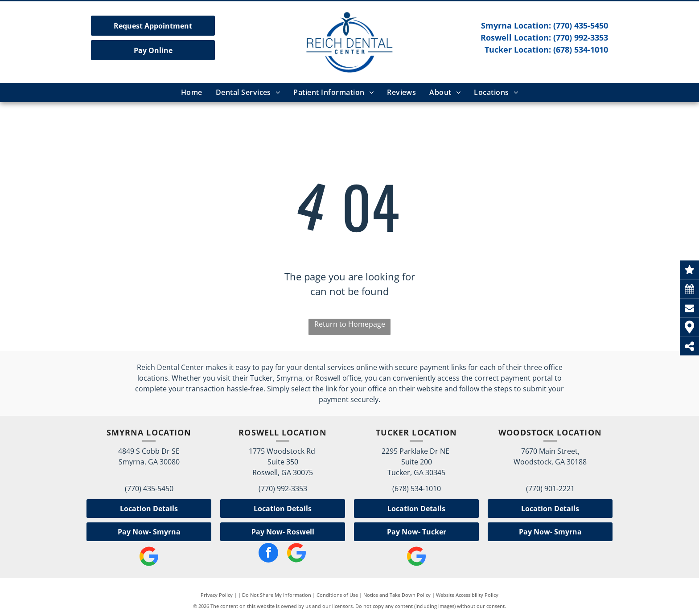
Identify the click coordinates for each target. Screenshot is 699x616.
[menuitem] (192, 92)
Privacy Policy (217, 595)
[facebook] (268, 554)
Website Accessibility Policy (467, 595)
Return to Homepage (350, 324)
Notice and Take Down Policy (397, 595)
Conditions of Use (337, 595)
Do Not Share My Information (277, 595)
